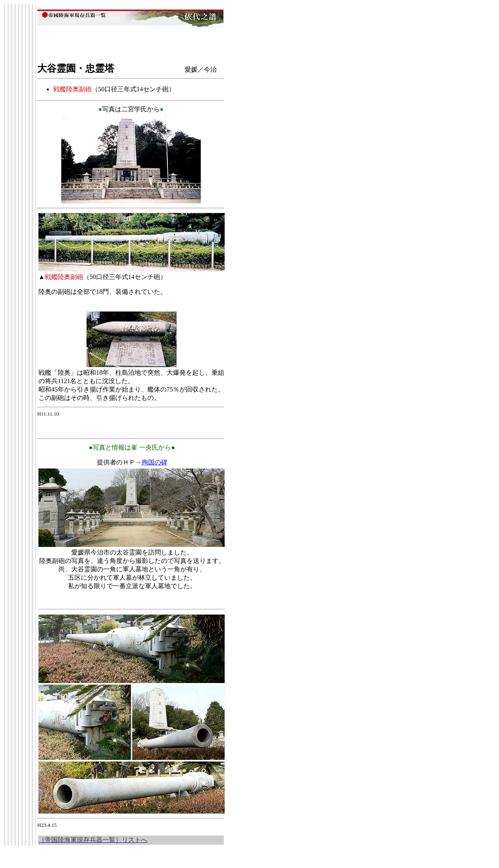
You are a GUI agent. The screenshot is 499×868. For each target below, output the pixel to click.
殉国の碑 (155, 462)
